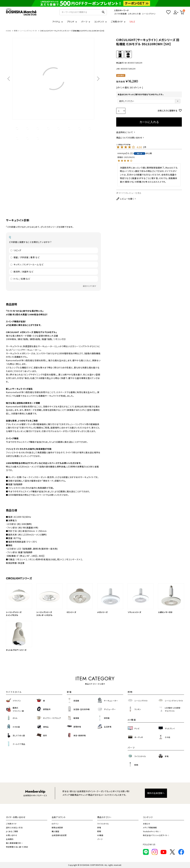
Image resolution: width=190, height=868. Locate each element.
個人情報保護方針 (14, 843)
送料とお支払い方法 (14, 827)
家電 (99, 827)
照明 (16, 31)
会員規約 (10, 839)
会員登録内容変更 (59, 835)
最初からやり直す (90, 286)
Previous (10, 79)
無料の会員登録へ (156, 793)
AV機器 (100, 835)
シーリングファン (149, 14)
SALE (132, 22)
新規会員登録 (57, 827)
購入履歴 (55, 831)
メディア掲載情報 (150, 827)
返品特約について (125, 132)
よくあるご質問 (12, 831)
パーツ (100, 839)
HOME (9, 31)
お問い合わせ (12, 835)
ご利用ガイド (117, 22)
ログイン (55, 824)
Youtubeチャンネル (152, 831)
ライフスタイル (103, 824)
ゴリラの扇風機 (120, 14)
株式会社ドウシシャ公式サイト (156, 835)
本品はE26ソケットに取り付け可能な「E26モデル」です (141, 94)
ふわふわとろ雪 (134, 14)
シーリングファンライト (29, 31)
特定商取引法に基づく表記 (17, 847)
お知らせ (147, 824)
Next (97, 79)
